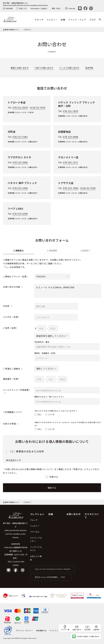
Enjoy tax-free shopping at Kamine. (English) (53, 569)
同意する (54, 477)
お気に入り (22, 8)
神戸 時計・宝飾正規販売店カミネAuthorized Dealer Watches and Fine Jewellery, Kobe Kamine (25, 4)
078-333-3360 (20, 188)
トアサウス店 (66, 183)
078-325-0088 (71, 137)
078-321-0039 (20, 108)
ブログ (92, 20)
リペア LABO (15, 208)
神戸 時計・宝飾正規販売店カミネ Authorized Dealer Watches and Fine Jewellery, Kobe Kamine (16, 530)
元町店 (12, 132)
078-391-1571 (71, 162)
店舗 (63, 20)
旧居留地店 (64, 132)
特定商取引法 (41, 630)
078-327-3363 (20, 137)
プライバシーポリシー (24, 630)
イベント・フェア (77, 20)
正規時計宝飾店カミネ (11, 30)
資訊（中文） (57, 8)
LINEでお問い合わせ (44, 68)
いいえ (51, 414)
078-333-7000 (71, 188)
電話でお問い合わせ (20, 68)
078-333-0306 (20, 214)
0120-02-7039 (38, 108)
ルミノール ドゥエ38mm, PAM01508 (68, 291)
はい (40, 414)
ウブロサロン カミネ (19, 157)
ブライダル (35, 532)
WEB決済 (8, 8)
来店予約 (89, 68)
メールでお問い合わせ (69, 68)
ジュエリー (52, 20)
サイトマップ (55, 630)
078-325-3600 (20, 162)
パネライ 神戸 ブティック (22, 183)
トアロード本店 (17, 102)
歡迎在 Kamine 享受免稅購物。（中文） (51, 577)
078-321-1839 (71, 111)
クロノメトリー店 (68, 157)
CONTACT (27, 30)
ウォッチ (39, 20)
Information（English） (39, 8)
